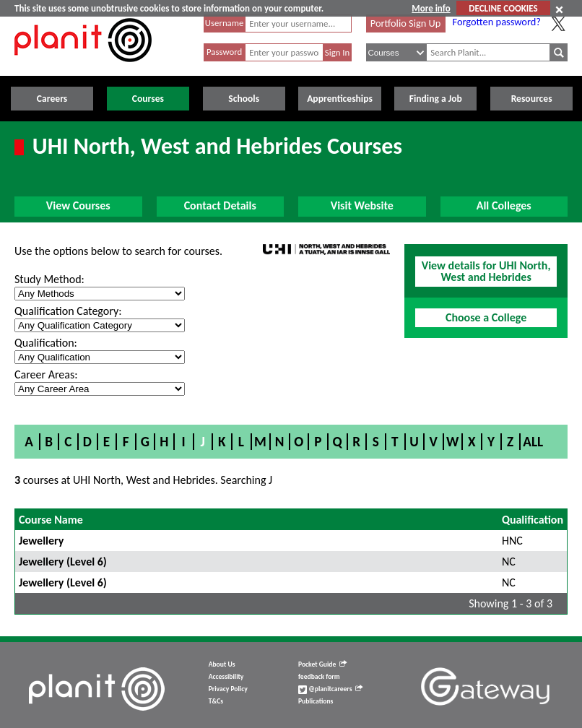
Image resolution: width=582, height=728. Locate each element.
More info (431, 8)
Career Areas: (46, 374)
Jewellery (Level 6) (63, 562)
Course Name (51, 520)
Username (225, 23)
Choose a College (486, 317)
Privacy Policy (228, 689)
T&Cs (216, 701)
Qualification (533, 520)
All (533, 442)
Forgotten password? (497, 22)
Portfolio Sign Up (406, 23)
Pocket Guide (322, 664)
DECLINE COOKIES (503, 8)
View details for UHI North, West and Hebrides (486, 271)
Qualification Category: (68, 311)
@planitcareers (331, 689)
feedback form (319, 677)
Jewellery (41, 541)
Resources (532, 99)
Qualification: (46, 343)
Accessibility (226, 677)
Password (224, 52)
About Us (222, 664)
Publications (316, 701)
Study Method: (49, 279)
